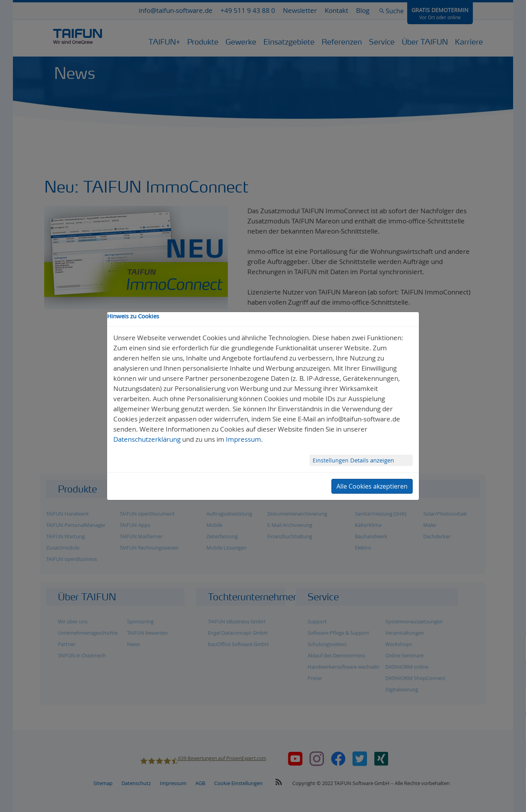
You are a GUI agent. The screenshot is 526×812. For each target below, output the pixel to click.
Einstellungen (331, 460)
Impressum (243, 439)
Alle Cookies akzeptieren (372, 486)
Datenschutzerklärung (147, 439)
